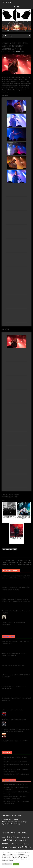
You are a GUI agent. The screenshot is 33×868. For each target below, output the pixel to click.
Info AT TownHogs (13, 820)
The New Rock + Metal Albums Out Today (16, 784)
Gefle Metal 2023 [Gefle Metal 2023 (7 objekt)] (20, 840)
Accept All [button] (16, 864)
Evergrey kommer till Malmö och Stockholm (15, 741)
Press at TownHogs (21, 822)
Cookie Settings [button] (7, 864)
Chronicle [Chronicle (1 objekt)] (21, 837)
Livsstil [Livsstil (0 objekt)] (16, 844)
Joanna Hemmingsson (18, 51)
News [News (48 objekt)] (19, 847)
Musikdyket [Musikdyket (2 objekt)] (13, 847)
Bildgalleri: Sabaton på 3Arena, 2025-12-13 (16, 774)
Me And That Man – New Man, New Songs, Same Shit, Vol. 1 (16, 612)
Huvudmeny (8, 36)
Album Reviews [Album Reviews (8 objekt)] (7, 837)
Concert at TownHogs (14, 824)
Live (15, 549)
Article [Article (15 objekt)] (15, 837)
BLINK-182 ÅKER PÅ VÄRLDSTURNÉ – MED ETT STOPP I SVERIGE (16, 643)
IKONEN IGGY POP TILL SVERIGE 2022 (13, 665)
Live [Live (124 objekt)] (12, 843)
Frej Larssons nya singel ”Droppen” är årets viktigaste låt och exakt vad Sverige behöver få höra (16, 600)
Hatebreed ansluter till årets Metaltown (14, 719)
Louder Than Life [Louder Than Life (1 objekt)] (22, 844)
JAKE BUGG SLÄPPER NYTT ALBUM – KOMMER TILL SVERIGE (16, 676)
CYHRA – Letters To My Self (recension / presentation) (14, 624)
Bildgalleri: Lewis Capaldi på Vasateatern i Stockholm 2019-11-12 (9, 562)
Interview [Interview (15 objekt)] (6, 844)
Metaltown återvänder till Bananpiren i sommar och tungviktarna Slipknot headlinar (16, 730)
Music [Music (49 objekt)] (7, 847)
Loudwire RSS (10, 780)
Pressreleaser (8, 636)
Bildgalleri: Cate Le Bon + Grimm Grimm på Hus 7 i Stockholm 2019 (24, 562)
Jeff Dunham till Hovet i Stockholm (12, 710)
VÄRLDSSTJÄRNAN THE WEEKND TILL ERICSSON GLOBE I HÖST (16, 699)
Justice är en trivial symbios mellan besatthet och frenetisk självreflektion (16, 588)
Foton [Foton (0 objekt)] (13, 840)
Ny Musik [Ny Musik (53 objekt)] (26, 847)
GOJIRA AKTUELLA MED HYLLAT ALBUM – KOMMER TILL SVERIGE (14, 654)
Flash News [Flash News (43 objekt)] (7, 840)
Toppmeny (8, 2)
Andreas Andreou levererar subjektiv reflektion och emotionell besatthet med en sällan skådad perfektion (16, 577)
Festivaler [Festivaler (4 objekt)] (26, 837)
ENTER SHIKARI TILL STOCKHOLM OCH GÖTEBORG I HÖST (14, 687)
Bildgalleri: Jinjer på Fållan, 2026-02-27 (15, 762)
